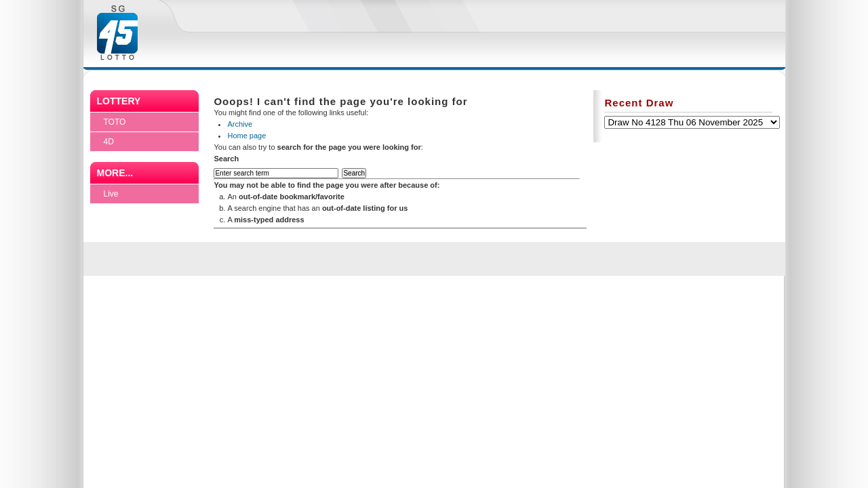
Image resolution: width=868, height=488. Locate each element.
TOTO (115, 122)
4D (109, 142)
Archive (240, 124)
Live (111, 194)
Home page (246, 136)
